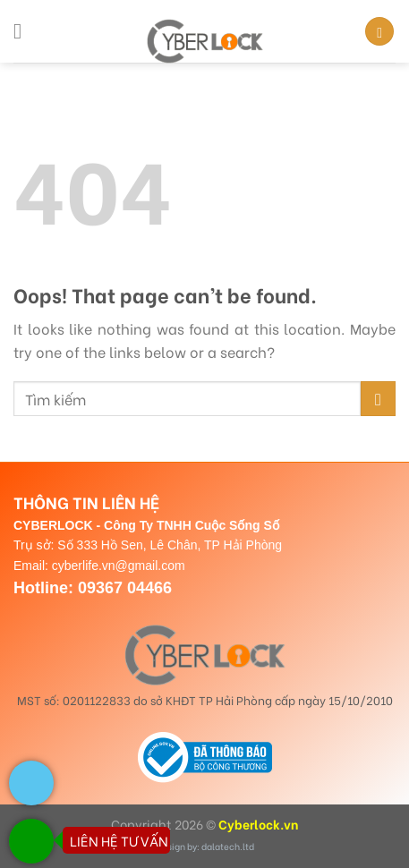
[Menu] (24, 31)
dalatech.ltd (228, 846)
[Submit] (378, 399)
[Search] (379, 32)
